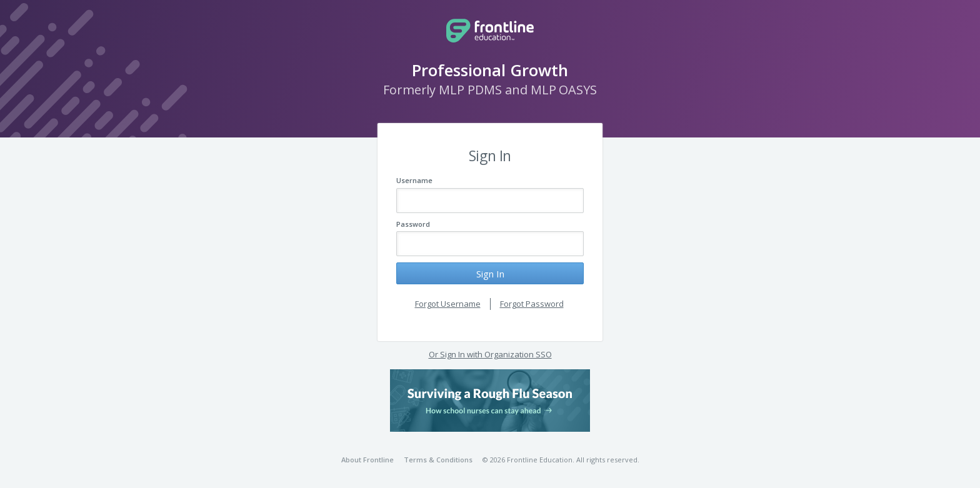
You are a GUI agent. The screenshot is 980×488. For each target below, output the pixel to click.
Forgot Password (532, 304)
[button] (490, 401)
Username (414, 180)
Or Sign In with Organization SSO (490, 354)
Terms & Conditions (438, 460)
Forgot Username (448, 304)
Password (413, 224)
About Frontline (367, 460)
